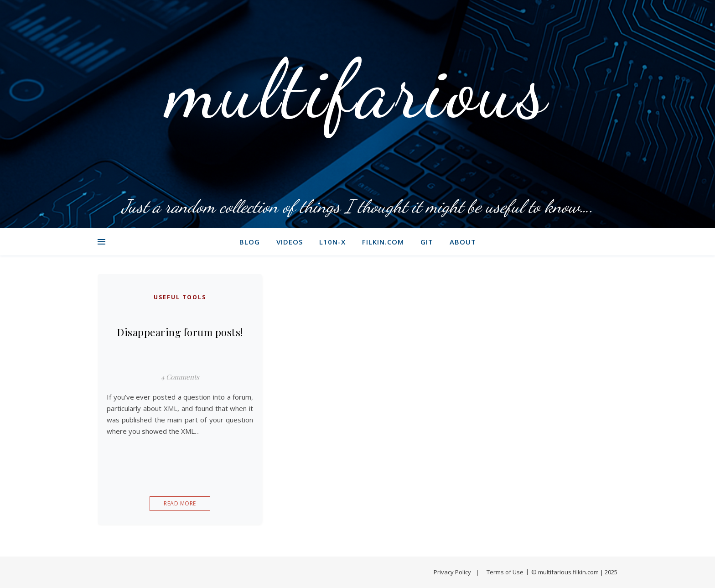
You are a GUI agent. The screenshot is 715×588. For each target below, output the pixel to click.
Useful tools (180, 297)
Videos (290, 242)
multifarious (358, 89)
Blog (250, 242)
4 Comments (180, 377)
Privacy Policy (452, 572)
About (463, 242)
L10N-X (332, 242)
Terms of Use (505, 572)
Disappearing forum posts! (180, 332)
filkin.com (383, 242)
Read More (180, 503)
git (427, 242)
